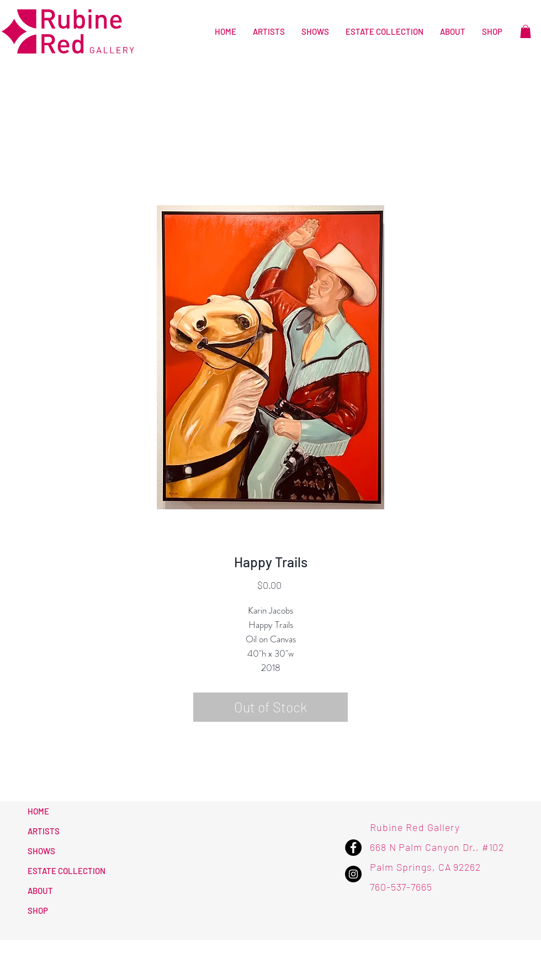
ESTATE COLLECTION (67, 871)
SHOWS (41, 851)
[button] (526, 31)
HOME (38, 811)
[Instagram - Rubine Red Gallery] (353, 874)
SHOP (38, 910)
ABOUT (40, 891)
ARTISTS (44, 831)
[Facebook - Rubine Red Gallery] (353, 848)
